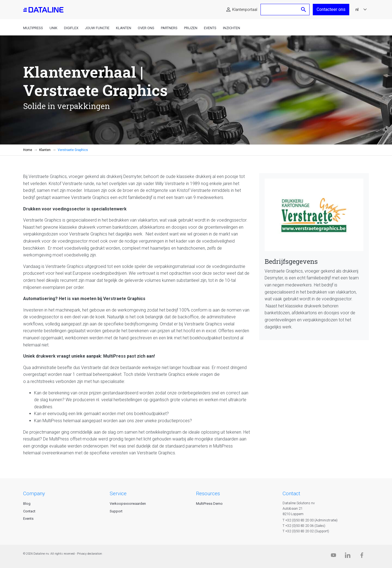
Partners (169, 28)
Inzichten (232, 28)
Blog (27, 504)
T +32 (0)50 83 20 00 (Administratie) (310, 520)
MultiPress (33, 28)
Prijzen (191, 28)
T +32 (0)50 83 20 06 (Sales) (304, 526)
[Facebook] (362, 556)
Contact (29, 511)
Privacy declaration (90, 554)
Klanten (124, 28)
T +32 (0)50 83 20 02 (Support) (306, 531)
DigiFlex (71, 28)
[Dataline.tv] (333, 556)
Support (116, 511)
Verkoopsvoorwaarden (128, 504)
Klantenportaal (245, 10)
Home (28, 150)
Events (210, 28)
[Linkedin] (348, 556)
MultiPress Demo (209, 504)
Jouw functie (97, 28)
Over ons (146, 28)
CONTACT (291, 493)
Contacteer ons (331, 9)
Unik (53, 28)
